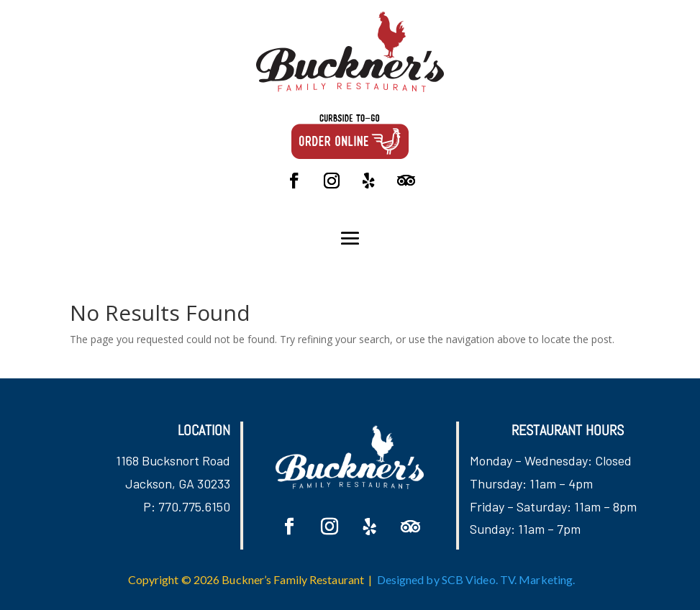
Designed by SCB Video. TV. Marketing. (476, 579)
